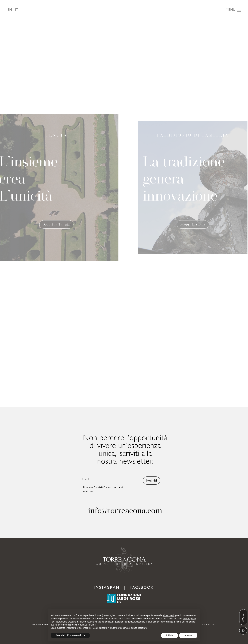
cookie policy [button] (189, 619)
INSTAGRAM (107, 588)
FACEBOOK (142, 588)
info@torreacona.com (125, 510)
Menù (231, 10)
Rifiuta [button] (170, 635)
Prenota (243, 617)
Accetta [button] (188, 635)
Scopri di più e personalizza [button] (70, 635)
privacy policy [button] (169, 615)
